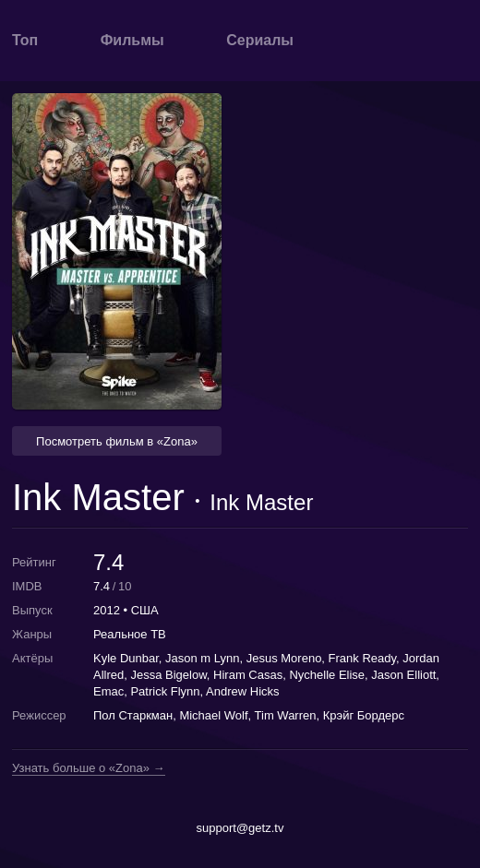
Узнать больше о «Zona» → (89, 768)
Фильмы (132, 40)
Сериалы (260, 40)
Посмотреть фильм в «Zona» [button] (117, 441)
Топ (25, 40)
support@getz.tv (240, 828)
